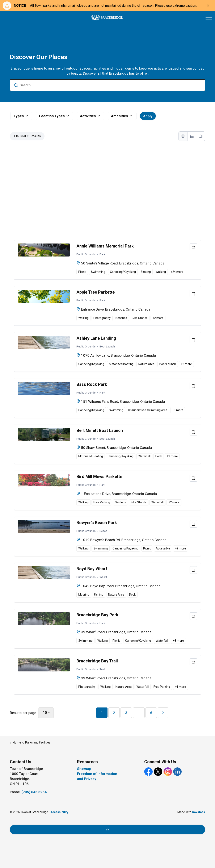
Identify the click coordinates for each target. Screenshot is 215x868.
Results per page (23, 713)
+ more (177, 272)
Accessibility (59, 812)
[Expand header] (209, 18)
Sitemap (84, 769)
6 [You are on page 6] (151, 713)
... (139, 713)
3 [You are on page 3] (126, 713)
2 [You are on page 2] (114, 713)
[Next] (163, 713)
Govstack (199, 812)
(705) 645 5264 (34, 792)
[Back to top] (107, 830)
